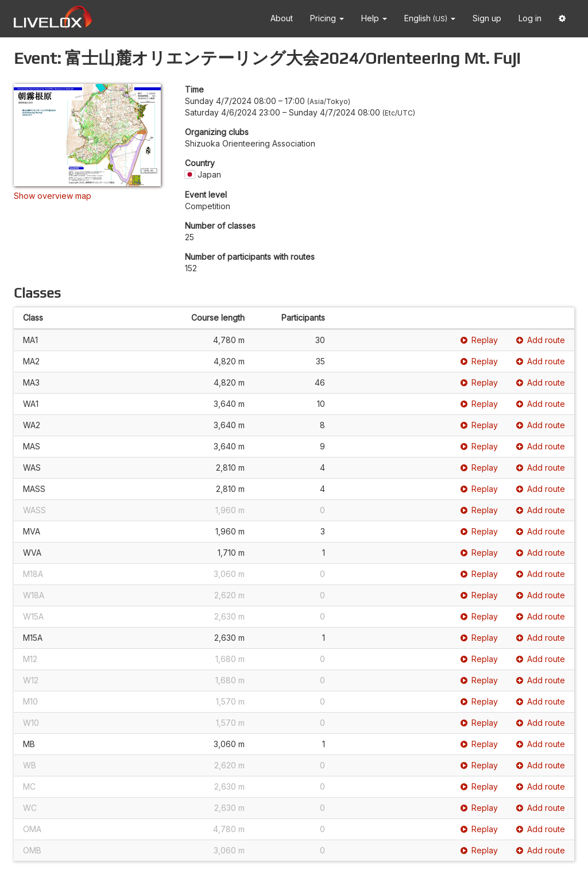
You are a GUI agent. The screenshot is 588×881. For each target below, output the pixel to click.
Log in (530, 18)
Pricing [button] (327, 18)
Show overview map (53, 196)
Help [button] (374, 18)
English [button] (430, 18)
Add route (541, 340)
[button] (562, 19)
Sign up (487, 18)
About (282, 18)
